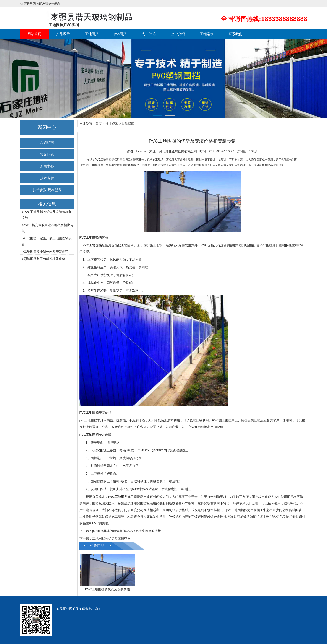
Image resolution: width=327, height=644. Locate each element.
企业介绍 (178, 34)
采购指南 (47, 142)
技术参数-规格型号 (47, 190)
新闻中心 (47, 166)
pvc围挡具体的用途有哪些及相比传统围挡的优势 (127, 531)
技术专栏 (47, 178)
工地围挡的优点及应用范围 (111, 538)
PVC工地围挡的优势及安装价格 (108, 589)
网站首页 (34, 34)
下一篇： (86, 538)
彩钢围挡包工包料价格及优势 (44, 259)
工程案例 (207, 34)
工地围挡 (92, 34)
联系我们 (235, 34)
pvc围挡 (120, 34)
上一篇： (86, 531)
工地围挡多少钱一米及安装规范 (46, 252)
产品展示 (63, 34)
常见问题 (47, 154)
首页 (99, 124)
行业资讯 (149, 34)
